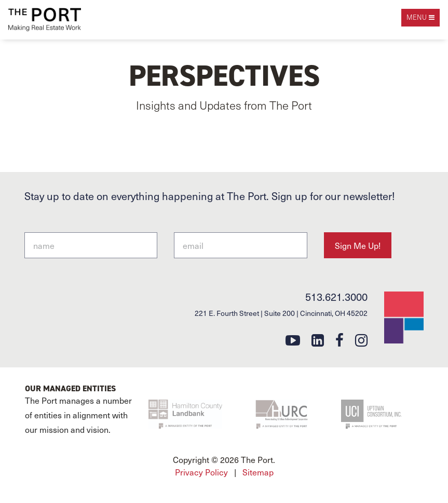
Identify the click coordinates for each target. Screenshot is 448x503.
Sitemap (258, 472)
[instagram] (361, 340)
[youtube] (293, 340)
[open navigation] (420, 18)
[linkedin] (318, 340)
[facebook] (340, 340)
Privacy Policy (201, 472)
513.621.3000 (336, 297)
